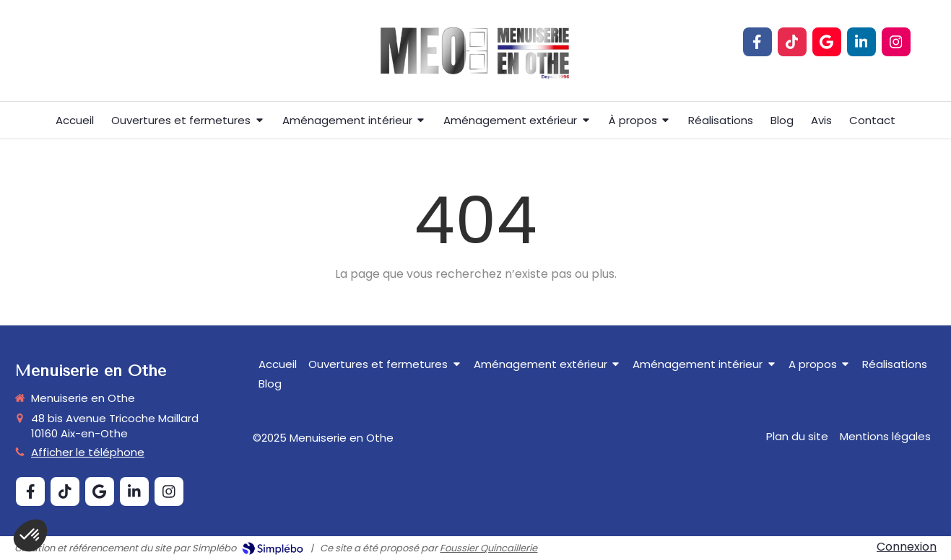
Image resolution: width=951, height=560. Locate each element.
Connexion (907, 547)
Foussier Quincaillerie (488, 548)
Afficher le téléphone (88, 452)
